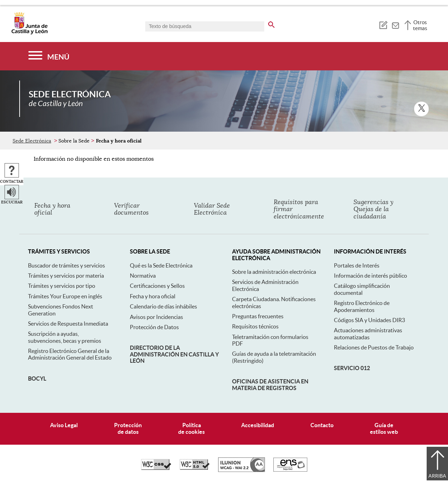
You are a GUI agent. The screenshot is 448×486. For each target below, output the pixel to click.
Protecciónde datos (128, 428)
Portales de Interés (357, 265)
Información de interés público (370, 276)
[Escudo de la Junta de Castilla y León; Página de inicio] (29, 33)
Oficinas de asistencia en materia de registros (270, 384)
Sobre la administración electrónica (274, 272)
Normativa (143, 276)
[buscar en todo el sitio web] (271, 23)
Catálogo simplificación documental (362, 289)
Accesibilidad (258, 425)
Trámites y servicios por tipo (62, 286)
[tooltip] (383, 25)
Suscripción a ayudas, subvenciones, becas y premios (65, 337)
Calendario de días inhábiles (163, 306)
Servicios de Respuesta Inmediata (68, 324)
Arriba (437, 476)
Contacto (322, 425)
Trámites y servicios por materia (66, 276)
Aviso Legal (64, 425)
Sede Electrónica (32, 141)
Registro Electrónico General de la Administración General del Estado (70, 354)
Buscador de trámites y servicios (66, 265)
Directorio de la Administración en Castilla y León (174, 354)
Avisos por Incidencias (156, 317)
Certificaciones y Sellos (157, 286)
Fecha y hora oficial (153, 296)
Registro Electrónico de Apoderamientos (362, 306)
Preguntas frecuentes (258, 316)
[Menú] (49, 56)
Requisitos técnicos (255, 326)
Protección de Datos (154, 327)
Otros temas (420, 25)
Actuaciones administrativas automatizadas (368, 334)
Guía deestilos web (384, 428)
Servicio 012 (352, 368)
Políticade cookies (191, 428)
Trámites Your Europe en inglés (65, 296)
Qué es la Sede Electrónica (161, 265)
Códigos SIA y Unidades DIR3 (369, 320)
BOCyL (37, 379)
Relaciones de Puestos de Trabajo (374, 347)
